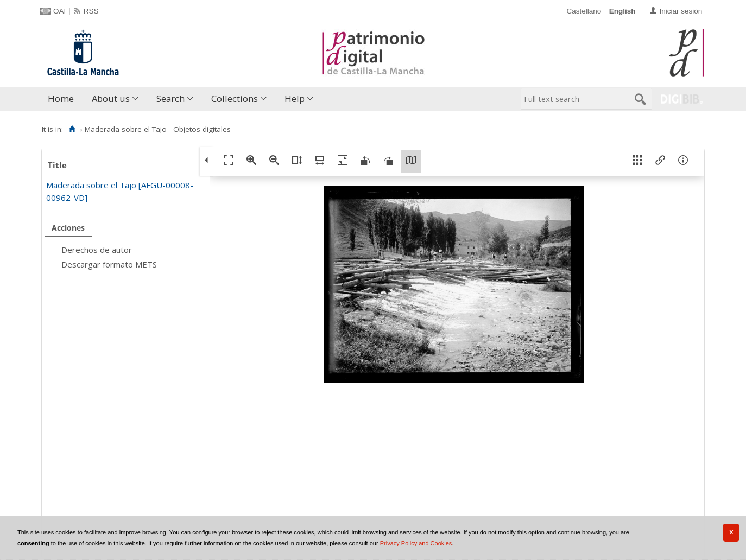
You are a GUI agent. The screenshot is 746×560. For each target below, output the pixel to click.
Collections (235, 98)
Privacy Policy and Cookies (416, 543)
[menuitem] (63, 99)
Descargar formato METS (109, 264)
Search (170, 98)
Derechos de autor (97, 250)
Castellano (584, 11)
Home (61, 98)
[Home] (72, 129)
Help (295, 98)
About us (111, 98)
